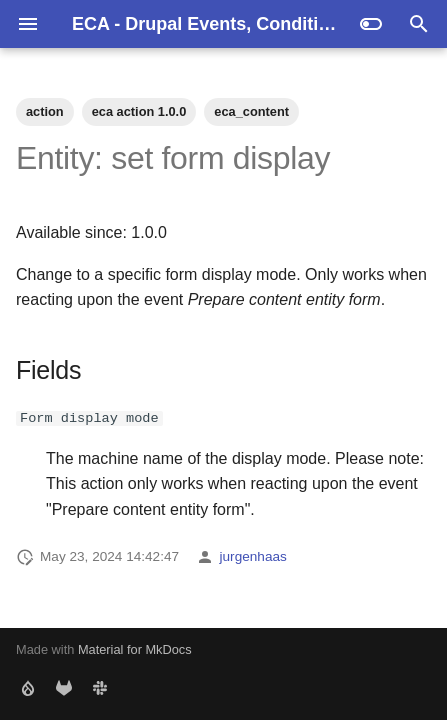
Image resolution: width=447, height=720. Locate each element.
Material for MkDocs (135, 649)
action (45, 111)
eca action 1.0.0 (139, 111)
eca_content (251, 111)
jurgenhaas (253, 556)
